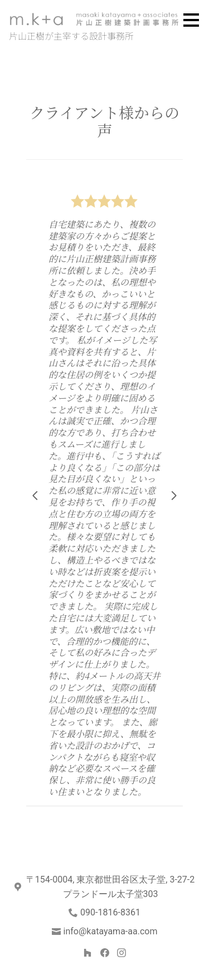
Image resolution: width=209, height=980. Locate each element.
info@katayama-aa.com (111, 931)
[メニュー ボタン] (191, 20)
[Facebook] (104, 952)
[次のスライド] (174, 496)
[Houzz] (87, 952)
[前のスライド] (35, 496)
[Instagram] (121, 952)
